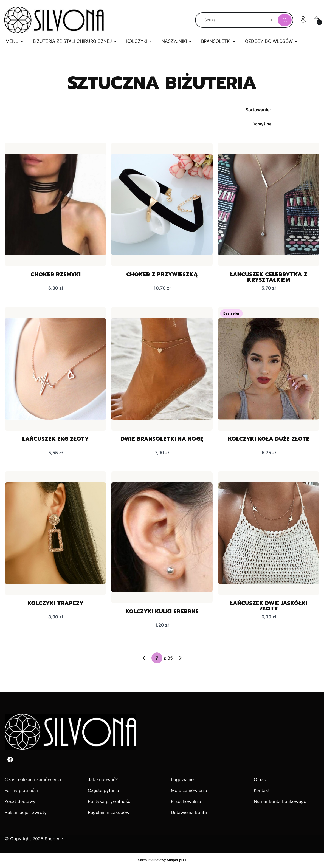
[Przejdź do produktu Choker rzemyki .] (55, 204)
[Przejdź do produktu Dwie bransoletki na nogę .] (162, 369)
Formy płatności (21, 791)
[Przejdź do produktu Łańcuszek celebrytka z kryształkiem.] (269, 204)
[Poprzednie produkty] (144, 659)
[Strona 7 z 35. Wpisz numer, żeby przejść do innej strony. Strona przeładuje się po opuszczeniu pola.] (157, 659)
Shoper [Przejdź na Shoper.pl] (52, 839)
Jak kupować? (103, 780)
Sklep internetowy (160, 861)
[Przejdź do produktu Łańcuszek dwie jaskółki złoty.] (269, 534)
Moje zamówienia (189, 791)
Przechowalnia (186, 802)
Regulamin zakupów (109, 813)
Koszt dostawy (20, 802)
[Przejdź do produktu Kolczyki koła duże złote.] (269, 369)
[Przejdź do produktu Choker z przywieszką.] (162, 204)
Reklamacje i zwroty (26, 813)
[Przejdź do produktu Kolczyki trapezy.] (55, 534)
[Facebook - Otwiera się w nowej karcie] (10, 760)
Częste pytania (103, 791)
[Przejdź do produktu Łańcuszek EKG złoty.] (55, 369)
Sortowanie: (258, 110)
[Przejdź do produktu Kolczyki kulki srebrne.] (162, 538)
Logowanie (182, 780)
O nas (260, 780)
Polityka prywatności (110, 802)
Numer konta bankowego (280, 802)
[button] (285, 20)
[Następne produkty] (181, 659)
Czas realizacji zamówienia (33, 780)
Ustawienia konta (189, 813)
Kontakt (262, 791)
